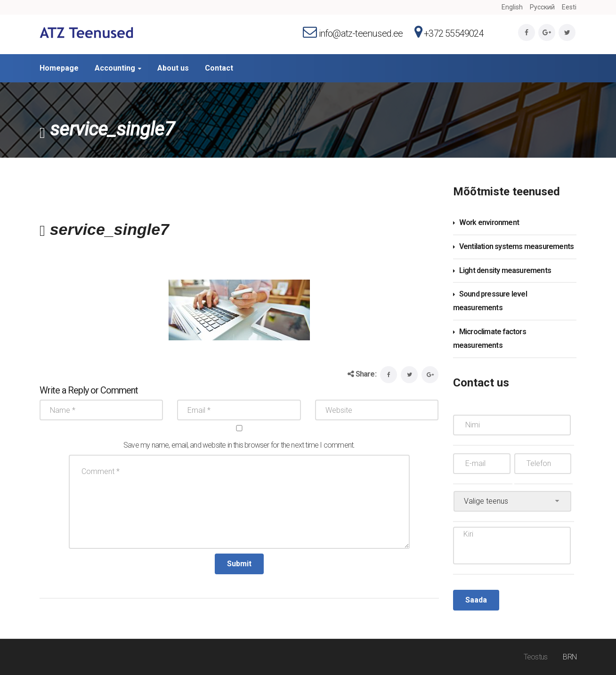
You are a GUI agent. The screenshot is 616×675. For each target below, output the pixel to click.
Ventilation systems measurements (516, 246)
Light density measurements (505, 270)
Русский (542, 7)
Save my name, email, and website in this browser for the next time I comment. (239, 445)
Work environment (489, 222)
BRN (570, 657)
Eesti (569, 7)
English (512, 7)
